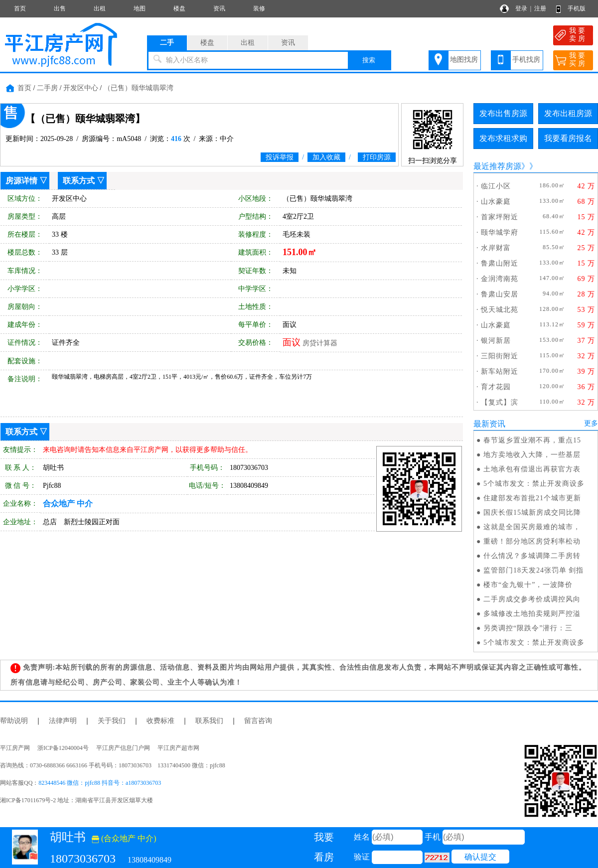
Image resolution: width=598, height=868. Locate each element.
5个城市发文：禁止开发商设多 (534, 484)
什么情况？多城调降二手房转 (532, 556)
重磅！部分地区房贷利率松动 (532, 541)
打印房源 (377, 157)
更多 (591, 423)
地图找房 (464, 60)
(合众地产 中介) (124, 838)
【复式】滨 (500, 402)
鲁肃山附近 (500, 263)
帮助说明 (14, 721)
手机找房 (526, 60)
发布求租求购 (503, 138)
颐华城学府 (500, 232)
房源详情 (21, 181)
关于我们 (112, 721)
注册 (540, 8)
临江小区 (496, 186)
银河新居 (496, 341)
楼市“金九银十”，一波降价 (528, 585)
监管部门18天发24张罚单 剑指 (534, 570)
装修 (259, 8)
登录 (521, 8)
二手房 (47, 88)
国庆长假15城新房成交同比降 (532, 512)
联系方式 (79, 181)
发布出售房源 (503, 113)
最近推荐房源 (497, 166)
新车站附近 (500, 371)
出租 (100, 8)
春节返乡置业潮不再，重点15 (532, 440)
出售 (60, 8)
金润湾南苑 (500, 279)
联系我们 (209, 721)
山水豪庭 (496, 202)
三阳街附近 (500, 356)
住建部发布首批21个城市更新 (532, 498)
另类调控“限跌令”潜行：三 (528, 628)
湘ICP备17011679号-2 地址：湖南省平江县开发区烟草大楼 (79, 800)
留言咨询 (258, 721)
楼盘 (179, 8)
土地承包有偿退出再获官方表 (532, 469)
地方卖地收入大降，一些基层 (532, 455)
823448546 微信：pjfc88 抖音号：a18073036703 (100, 783)
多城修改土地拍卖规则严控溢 (532, 614)
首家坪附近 (500, 217)
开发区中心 (81, 88)
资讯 (219, 8)
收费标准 (160, 721)
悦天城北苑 (500, 310)
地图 (140, 8)
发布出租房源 (568, 113)
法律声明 (63, 721)
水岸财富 (496, 248)
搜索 (369, 60)
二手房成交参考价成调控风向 (532, 599)
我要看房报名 (568, 138)
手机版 (577, 8)
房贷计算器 (320, 343)
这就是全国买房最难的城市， (532, 527)
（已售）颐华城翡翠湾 (139, 88)
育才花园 (496, 387)
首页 (20, 8)
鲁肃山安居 (500, 294)
